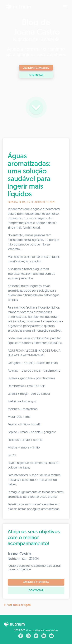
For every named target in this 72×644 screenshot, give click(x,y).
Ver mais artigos (17, 605)
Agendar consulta (36, 68)
